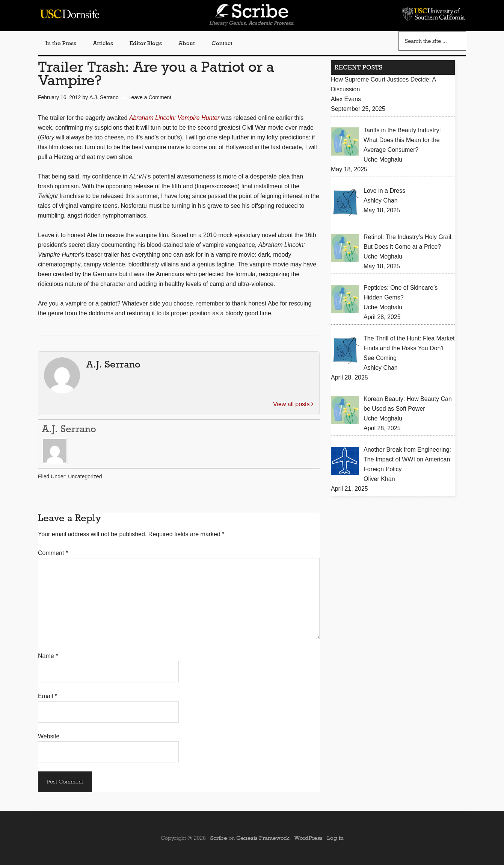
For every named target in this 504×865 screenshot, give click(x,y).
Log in (335, 838)
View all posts (293, 404)
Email (48, 696)
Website (49, 736)
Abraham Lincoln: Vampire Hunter (174, 118)
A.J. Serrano (69, 429)
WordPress (308, 838)
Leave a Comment (150, 97)
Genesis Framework (263, 838)
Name (48, 656)
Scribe (219, 838)
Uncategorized (85, 476)
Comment (53, 553)
